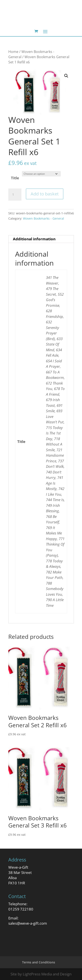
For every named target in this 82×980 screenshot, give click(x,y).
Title (15, 178)
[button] (66, 76)
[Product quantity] (15, 195)
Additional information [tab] (34, 239)
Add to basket (45, 194)
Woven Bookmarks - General (44, 218)
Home (13, 52)
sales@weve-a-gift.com (28, 923)
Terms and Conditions (39, 962)
